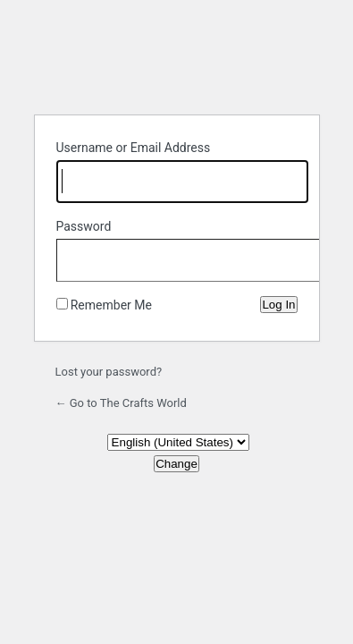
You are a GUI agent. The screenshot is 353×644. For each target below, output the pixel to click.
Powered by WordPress (177, 55)
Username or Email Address (134, 148)
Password (84, 226)
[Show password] (280, 257)
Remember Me (111, 305)
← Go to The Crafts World (121, 403)
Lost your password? (109, 372)
